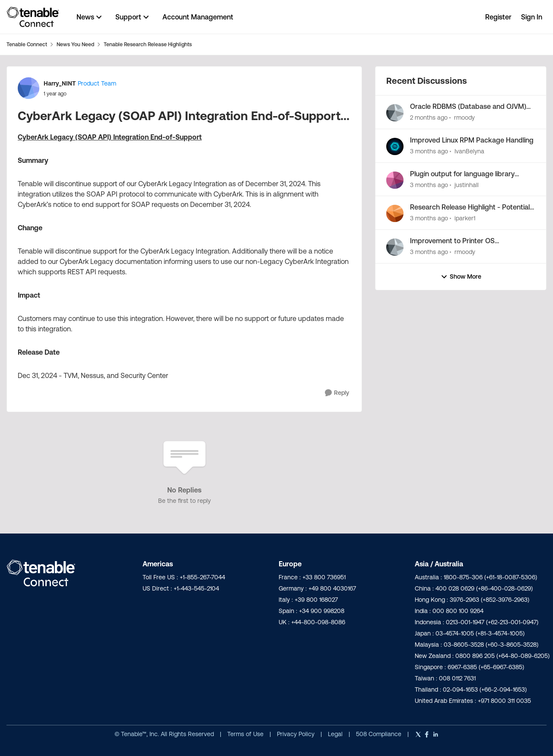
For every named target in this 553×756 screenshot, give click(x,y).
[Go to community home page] (33, 17)
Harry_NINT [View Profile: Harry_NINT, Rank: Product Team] (60, 83)
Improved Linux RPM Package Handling (472, 140)
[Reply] (337, 393)
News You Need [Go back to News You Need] (75, 44)
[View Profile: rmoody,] (395, 113)
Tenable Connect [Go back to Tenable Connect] (27, 44)
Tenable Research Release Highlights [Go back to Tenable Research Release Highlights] (148, 44)
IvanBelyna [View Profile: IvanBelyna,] (469, 151)
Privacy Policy (297, 734)
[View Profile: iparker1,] (395, 213)
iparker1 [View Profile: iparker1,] (465, 218)
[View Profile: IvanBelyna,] (395, 146)
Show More (461, 277)
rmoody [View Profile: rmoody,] (464, 118)
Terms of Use (245, 734)
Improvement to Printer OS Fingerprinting (452, 241)
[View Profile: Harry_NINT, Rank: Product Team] (29, 88)
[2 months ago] (429, 118)
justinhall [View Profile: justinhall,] (467, 184)
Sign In (532, 17)
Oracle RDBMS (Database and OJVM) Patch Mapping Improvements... (468, 107)
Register (498, 17)
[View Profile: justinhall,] (395, 180)
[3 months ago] (429, 151)
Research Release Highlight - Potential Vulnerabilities (470, 207)
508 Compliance (380, 734)
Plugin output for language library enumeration (462, 174)
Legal (336, 734)
